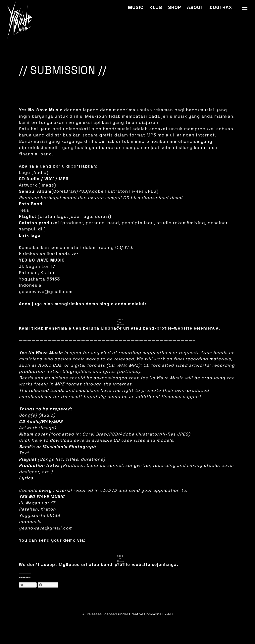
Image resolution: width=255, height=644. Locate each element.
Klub (156, 7)
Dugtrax (221, 7)
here (37, 440)
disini (176, 198)
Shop (175, 7)
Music (136, 7)
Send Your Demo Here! (121, 319)
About (195, 7)
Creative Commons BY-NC (151, 614)
